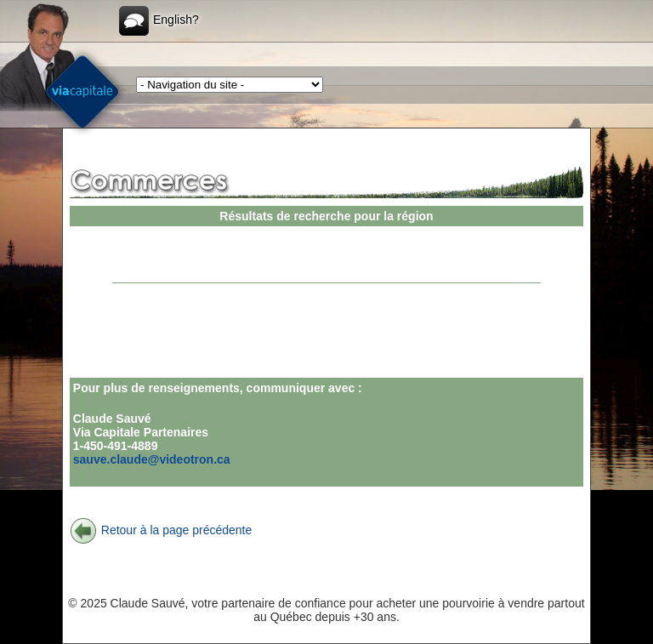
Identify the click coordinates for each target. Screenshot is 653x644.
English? (159, 21)
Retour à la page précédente (161, 530)
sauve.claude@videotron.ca (152, 459)
